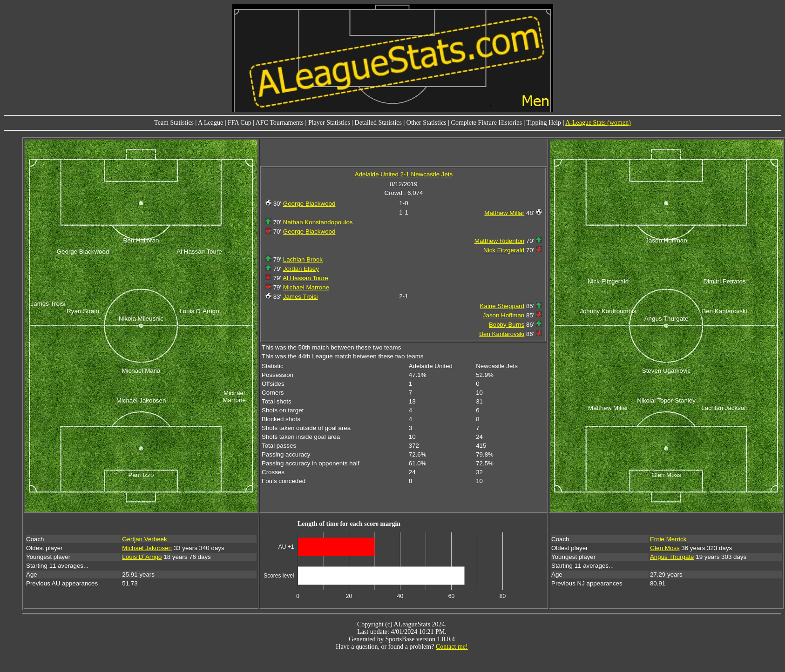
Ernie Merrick (668, 539)
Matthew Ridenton (499, 241)
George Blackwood (309, 204)
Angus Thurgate (672, 557)
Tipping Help (544, 123)
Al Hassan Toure (305, 278)
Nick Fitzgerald (504, 250)
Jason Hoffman (504, 315)
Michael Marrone (306, 287)
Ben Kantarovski (502, 334)
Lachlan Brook (303, 259)
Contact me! (452, 647)
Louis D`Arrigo (142, 557)
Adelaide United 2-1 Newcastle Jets (404, 174)
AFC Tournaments (280, 123)
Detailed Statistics (378, 123)
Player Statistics (329, 123)
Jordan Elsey (301, 269)
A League (210, 123)
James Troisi (301, 297)
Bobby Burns (507, 325)
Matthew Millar (504, 213)
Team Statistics (174, 123)
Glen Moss (665, 548)
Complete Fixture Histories (487, 123)
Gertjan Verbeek (144, 539)
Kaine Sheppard (502, 306)
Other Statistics (426, 123)
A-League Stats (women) (598, 123)
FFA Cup (240, 123)
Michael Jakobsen (147, 548)
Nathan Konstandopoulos (318, 222)
